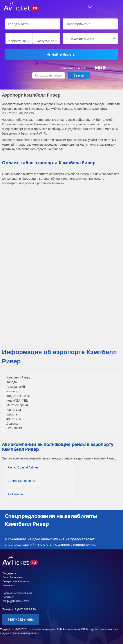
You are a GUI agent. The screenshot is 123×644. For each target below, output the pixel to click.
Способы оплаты (13, 577)
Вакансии (8, 585)
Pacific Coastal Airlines (23, 467)
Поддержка (9, 573)
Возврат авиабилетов (16, 581)
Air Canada (15, 494)
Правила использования (17, 593)
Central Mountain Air (21, 481)
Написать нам (21, 619)
